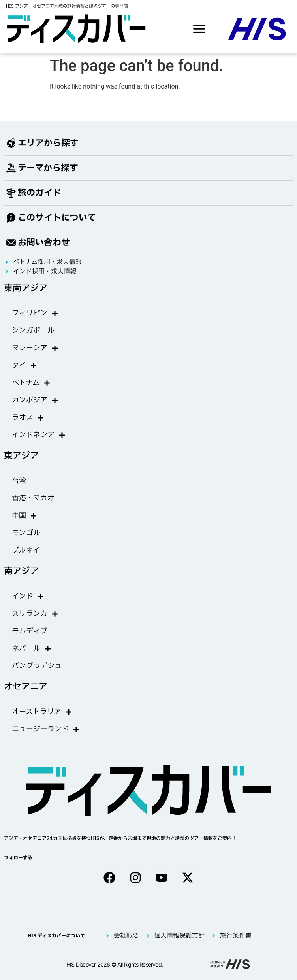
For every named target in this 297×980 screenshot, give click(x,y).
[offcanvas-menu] (199, 29)
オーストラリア (42, 712)
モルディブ (30, 631)
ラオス (28, 418)
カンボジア (35, 400)
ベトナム (31, 383)
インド (28, 597)
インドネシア (39, 435)
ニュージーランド (46, 729)
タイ (24, 366)
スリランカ (35, 614)
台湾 (19, 481)
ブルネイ (26, 550)
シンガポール (33, 331)
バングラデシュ (37, 666)
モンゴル (26, 533)
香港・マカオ (33, 498)
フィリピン (35, 313)
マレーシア (35, 348)
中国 (24, 516)
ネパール (32, 649)
